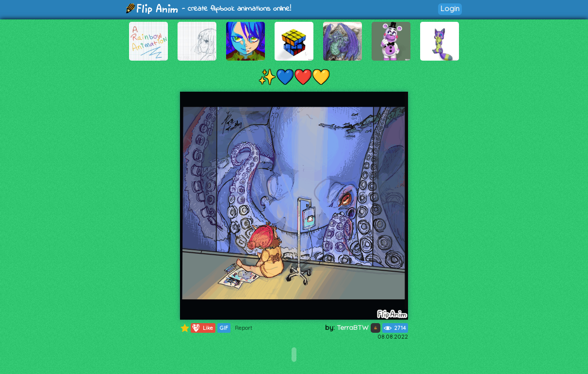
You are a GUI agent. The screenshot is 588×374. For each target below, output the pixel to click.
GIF (224, 328)
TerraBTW (359, 327)
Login (450, 8)
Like (202, 328)
